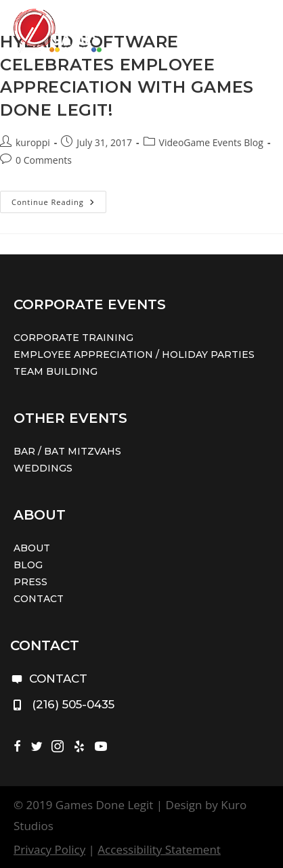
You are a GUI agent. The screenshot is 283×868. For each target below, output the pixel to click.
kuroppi (33, 142)
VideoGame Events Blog (211, 142)
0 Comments (44, 160)
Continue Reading (59, 204)
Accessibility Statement (159, 849)
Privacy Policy (49, 849)
